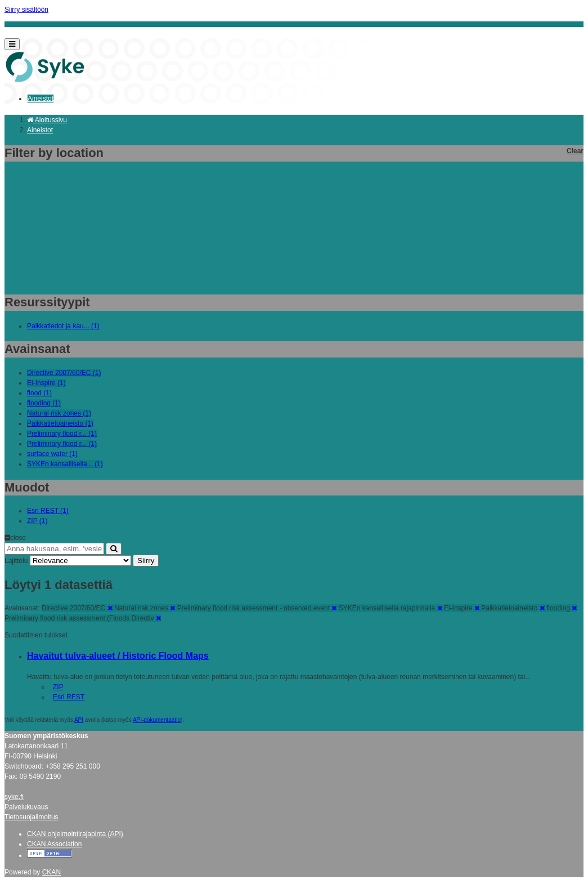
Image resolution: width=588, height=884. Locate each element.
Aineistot (41, 99)
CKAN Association (54, 844)
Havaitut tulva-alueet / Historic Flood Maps (118, 656)
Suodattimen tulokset (36, 635)
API (79, 720)
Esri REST (69, 697)
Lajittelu (16, 561)
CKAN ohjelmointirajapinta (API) (75, 834)
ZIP (58, 687)
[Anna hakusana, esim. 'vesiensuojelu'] (54, 549)
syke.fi (14, 797)
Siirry (146, 561)
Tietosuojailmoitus (32, 817)
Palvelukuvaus (26, 807)
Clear (575, 151)
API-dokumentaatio (157, 720)
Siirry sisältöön (26, 10)
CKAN (51, 872)
